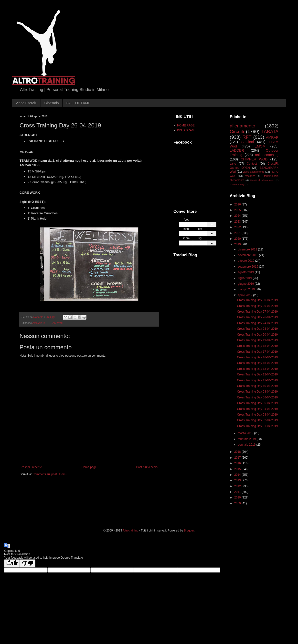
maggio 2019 (247, 289)
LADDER (237, 150)
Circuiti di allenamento (262, 180)
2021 (238, 233)
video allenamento (254, 172)
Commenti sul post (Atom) (49, 474)
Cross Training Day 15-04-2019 (257, 363)
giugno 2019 (246, 284)
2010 (238, 497)
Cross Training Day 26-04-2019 (257, 317)
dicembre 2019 (248, 249)
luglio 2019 (245, 278)
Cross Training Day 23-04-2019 (257, 329)
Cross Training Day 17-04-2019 (257, 352)
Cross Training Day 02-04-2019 (257, 420)
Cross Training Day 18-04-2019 (257, 346)
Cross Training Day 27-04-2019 (257, 312)
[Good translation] (12, 563)
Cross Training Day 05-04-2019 (257, 403)
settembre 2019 (248, 267)
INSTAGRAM (186, 130)
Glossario (51, 103)
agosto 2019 (246, 272)
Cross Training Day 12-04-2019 (257, 374)
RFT (45, 323)
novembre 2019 (248, 255)
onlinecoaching (267, 155)
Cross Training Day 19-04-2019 (257, 340)
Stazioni (248, 142)
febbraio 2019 (247, 439)
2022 (238, 227)
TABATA (270, 131)
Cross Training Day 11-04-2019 (257, 380)
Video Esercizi (26, 103)
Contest (252, 164)
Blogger (189, 531)
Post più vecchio (147, 467)
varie (233, 164)
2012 (238, 486)
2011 (238, 492)
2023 (238, 222)
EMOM (260, 146)
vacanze (250, 176)
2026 (238, 204)
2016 (238, 463)
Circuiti (237, 131)
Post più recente (31, 467)
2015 (238, 469)
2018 (238, 452)
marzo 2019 (246, 433)
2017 (238, 458)
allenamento (243, 126)
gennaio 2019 (247, 445)
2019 (238, 244)
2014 (238, 475)
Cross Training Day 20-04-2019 (257, 335)
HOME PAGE (186, 125)
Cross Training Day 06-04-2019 (257, 397)
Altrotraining (130, 531)
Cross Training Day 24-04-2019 (257, 323)
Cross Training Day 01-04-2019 (257, 426)
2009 (238, 503)
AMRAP (37, 323)
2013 (238, 480)
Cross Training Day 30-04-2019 (257, 300)
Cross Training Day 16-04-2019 (257, 357)
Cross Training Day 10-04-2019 (257, 386)
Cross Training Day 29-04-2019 (257, 306)
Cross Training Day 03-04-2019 (257, 415)
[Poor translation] (28, 563)
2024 (238, 216)
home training (237, 184)
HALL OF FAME (78, 103)
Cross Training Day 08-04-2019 (257, 392)
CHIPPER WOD (254, 159)
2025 (238, 210)
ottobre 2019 (246, 261)
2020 (238, 239)
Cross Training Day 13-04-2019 (257, 369)
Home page (89, 467)
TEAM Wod (56, 323)
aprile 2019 (245, 295)
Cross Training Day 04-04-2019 (257, 409)
